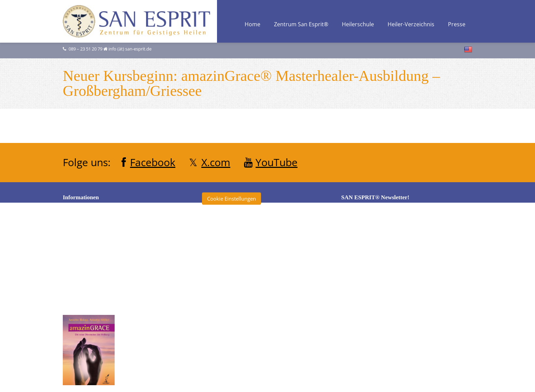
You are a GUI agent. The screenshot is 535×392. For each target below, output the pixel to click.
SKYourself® (223, 346)
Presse (457, 25)
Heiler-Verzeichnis (411, 25)
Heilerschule (358, 25)
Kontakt (79, 278)
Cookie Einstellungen (232, 199)
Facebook (153, 162)
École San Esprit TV (231, 270)
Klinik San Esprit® (230, 320)
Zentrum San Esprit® (301, 25)
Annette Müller (226, 245)
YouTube (277, 162)
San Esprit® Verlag (230, 333)
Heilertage (221, 308)
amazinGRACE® (227, 232)
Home (252, 25)
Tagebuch (220, 358)
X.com (216, 162)
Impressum (83, 265)
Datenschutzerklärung (95, 252)
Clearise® (220, 257)
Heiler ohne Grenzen (233, 282)
